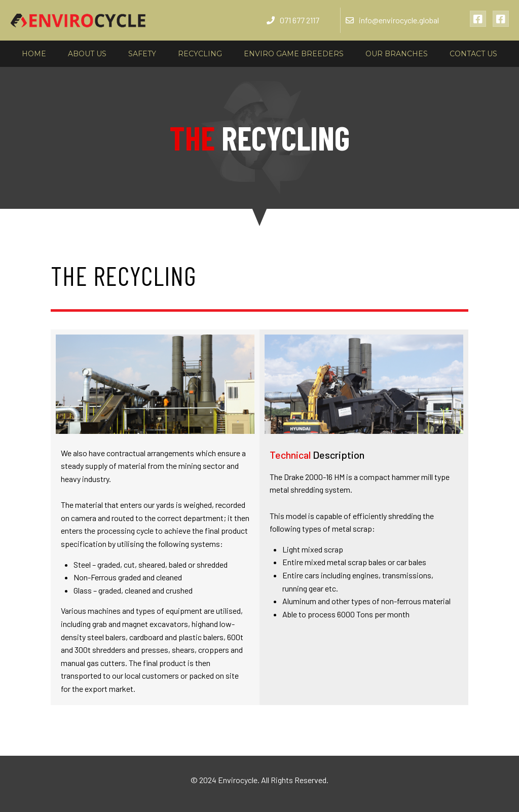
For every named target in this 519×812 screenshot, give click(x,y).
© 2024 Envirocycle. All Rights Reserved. (259, 780)
